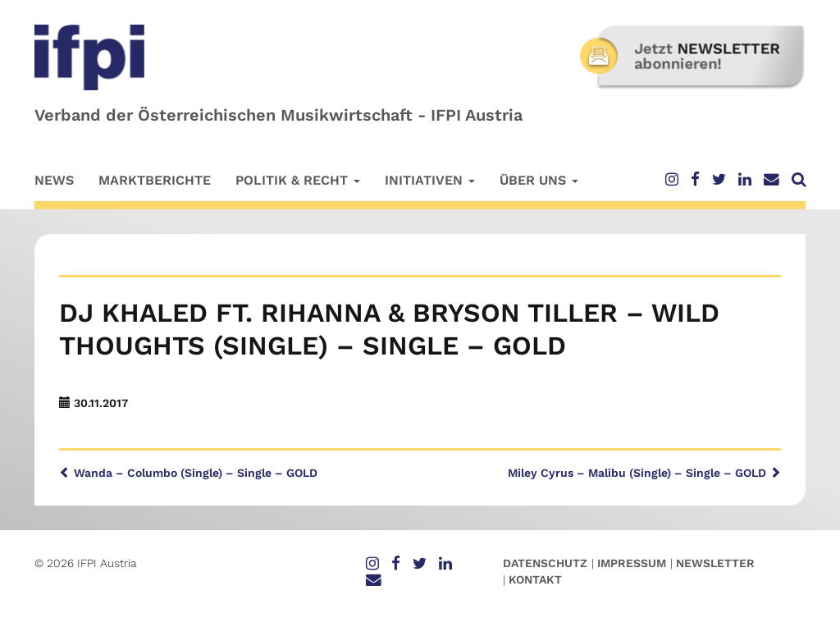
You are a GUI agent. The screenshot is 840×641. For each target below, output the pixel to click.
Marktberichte (155, 180)
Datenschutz (545, 563)
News (54, 180)
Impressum (632, 563)
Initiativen (430, 180)
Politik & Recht (298, 180)
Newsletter (715, 563)
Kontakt (535, 579)
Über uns (539, 180)
